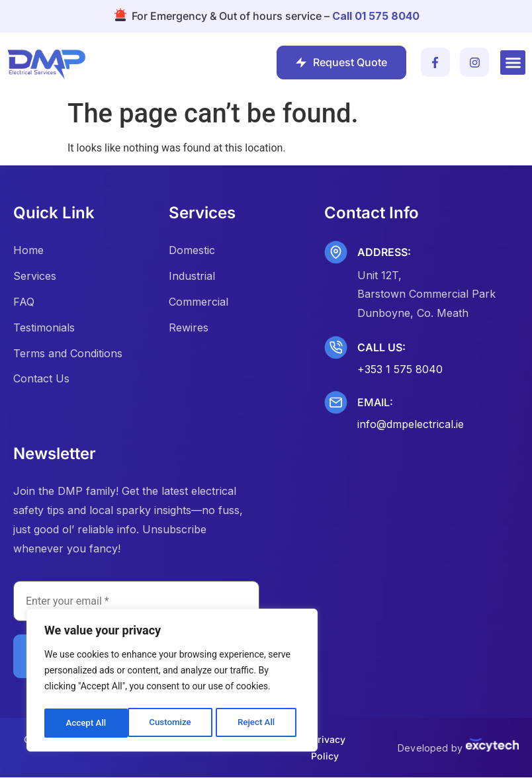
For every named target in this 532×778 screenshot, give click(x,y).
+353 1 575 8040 (400, 369)
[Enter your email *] (136, 601)
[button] (513, 63)
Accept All (259, 723)
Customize (86, 723)
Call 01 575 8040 (376, 16)
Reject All (173, 723)
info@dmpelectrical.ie (411, 424)
